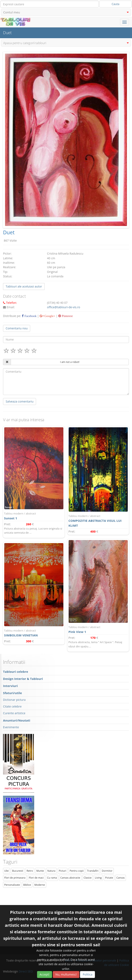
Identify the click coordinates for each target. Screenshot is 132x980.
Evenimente (11, 727)
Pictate (109, 878)
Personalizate (12, 885)
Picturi (63, 871)
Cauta (116, 4)
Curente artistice (14, 713)
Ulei (6, 871)
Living (98, 878)
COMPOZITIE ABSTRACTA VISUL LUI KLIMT (98, 521)
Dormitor (107, 871)
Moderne (40, 885)
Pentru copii (77, 871)
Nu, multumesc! (66, 974)
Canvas (121, 878)
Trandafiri (93, 871)
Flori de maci (36, 878)
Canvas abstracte (70, 878)
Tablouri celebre (16, 672)
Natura (51, 871)
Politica (87, 974)
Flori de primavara (15, 878)
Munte (40, 871)
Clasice (88, 878)
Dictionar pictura (14, 700)
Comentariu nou (17, 328)
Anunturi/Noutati (17, 720)
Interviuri (10, 686)
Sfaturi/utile (12, 693)
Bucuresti (18, 871)
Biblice (27, 885)
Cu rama (52, 878)
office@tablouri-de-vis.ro (64, 307)
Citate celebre (12, 706)
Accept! (45, 974)
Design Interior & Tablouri (23, 679)
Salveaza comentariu (20, 401)
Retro (30, 871)
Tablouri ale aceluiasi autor (24, 286)
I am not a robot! (70, 362)
